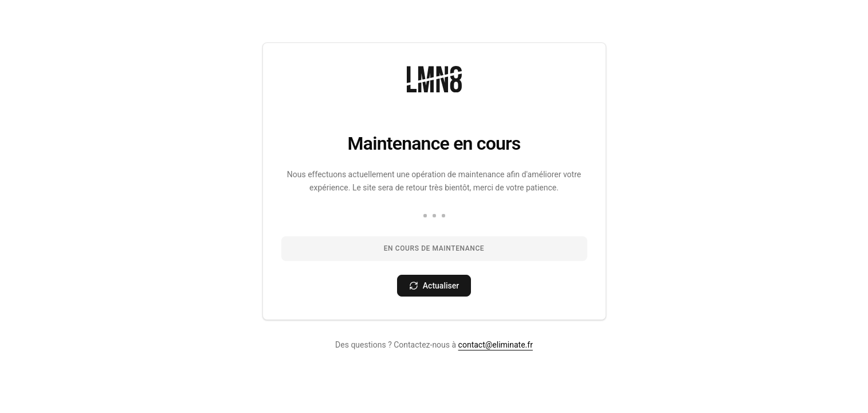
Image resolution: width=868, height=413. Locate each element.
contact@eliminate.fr (496, 345)
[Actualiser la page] (434, 286)
